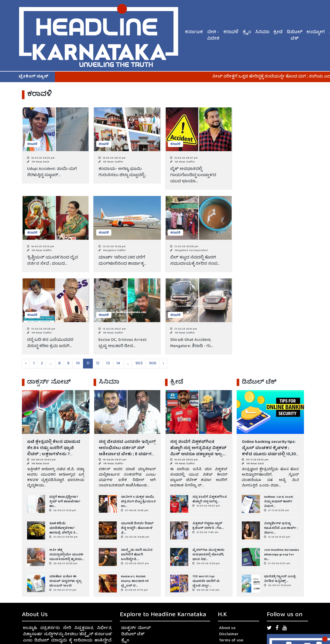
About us (227, 628)
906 (153, 364)
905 (139, 364)
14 (118, 364)
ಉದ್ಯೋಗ (316, 32)
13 (108, 364)
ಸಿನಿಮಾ (262, 32)
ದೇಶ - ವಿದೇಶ (213, 36)
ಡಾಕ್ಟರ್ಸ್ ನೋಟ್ (136, 628)
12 (98, 364)
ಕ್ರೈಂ (247, 32)
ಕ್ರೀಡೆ (278, 32)
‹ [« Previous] (26, 364)
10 (78, 364)
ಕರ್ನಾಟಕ (194, 32)
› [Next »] (163, 364)
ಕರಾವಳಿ (231, 32)
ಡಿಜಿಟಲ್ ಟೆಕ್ (295, 36)
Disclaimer (229, 634)
